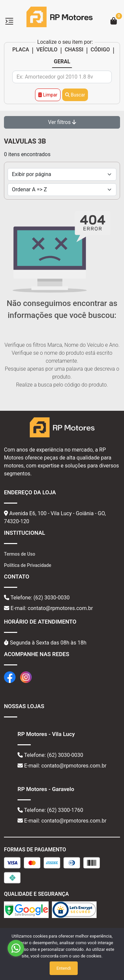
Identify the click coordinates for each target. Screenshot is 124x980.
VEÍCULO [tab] (47, 50)
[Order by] (62, 190)
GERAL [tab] (62, 61)
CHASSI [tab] (74, 50)
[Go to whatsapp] (16, 948)
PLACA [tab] (21, 50)
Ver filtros (62, 122)
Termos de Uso (20, 554)
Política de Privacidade (28, 565)
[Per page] (62, 174)
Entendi (64, 968)
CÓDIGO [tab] (100, 50)
